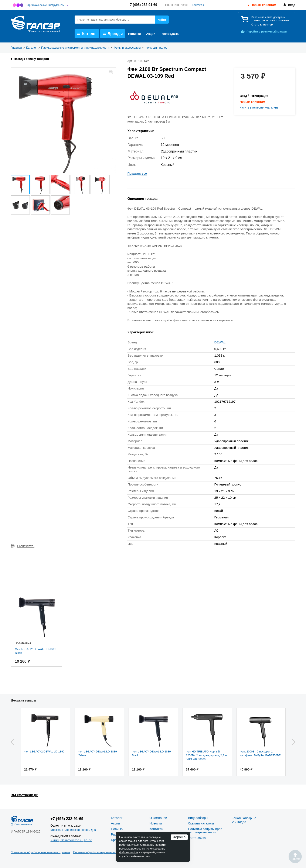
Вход (292, 5)
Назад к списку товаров (31, 59)
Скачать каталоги (201, 823)
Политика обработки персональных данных (101, 852)
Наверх (295, 857)
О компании (158, 818)
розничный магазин (267, 32)
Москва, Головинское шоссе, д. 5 (73, 830)
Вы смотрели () (24, 795)
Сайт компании (23, 824)
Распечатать (26, 546)
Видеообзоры (198, 818)
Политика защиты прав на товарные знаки (205, 831)
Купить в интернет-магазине (259, 107)
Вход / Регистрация (254, 96)
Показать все (137, 173)
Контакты (198, 5)
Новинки (135, 34)
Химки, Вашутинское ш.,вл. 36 (71, 840)
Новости (156, 823)
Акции (151, 34)
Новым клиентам (263, 5)
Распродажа (170, 34)
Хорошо (179, 837)
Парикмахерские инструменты (45, 5)
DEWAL (220, 342)
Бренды (113, 34)
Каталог (87, 34)
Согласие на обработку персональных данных (40, 852)
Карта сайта (197, 838)
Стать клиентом (262, 25)
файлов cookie (129, 852)
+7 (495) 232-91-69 (142, 5)
